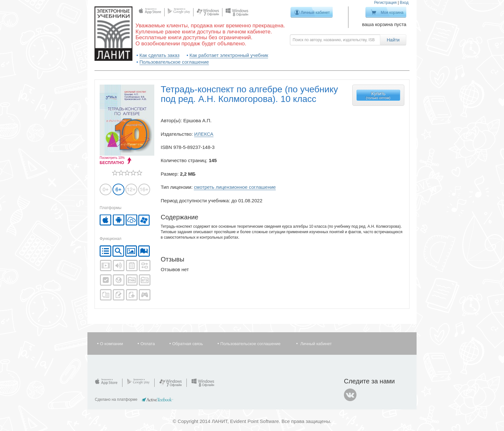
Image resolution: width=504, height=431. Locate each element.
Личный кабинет (315, 13)
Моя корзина (392, 13)
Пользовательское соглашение (174, 62)
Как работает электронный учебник (229, 55)
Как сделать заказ (160, 55)
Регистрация (385, 3)
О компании (112, 344)
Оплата (148, 344)
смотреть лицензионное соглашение (235, 187)
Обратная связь (188, 344)
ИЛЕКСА (204, 134)
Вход (404, 3)
